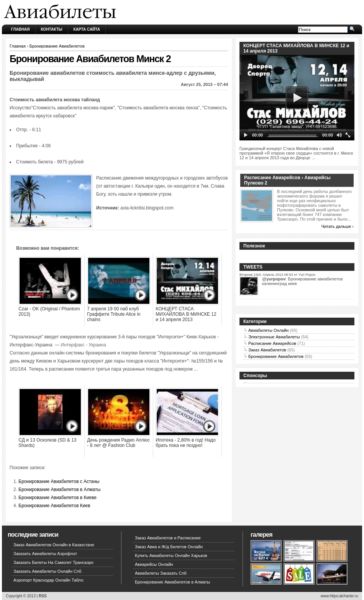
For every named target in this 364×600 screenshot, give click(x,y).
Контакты (52, 29)
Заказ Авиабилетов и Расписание (168, 538)
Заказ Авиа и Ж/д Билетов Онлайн (169, 547)
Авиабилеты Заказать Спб (161, 573)
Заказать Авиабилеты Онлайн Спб (47, 571)
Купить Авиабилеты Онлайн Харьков (171, 555)
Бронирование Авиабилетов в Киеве (57, 498)
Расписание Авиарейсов (272, 343)
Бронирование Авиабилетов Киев (54, 506)
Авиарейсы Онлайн (154, 564)
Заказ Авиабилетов (267, 350)
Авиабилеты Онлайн (268, 330)
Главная (20, 29)
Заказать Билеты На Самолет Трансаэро (53, 562)
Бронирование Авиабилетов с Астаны (59, 481)
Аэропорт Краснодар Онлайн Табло (48, 580)
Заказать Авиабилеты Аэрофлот (45, 554)
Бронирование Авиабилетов (57, 46)
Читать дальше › (338, 226)
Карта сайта (87, 29)
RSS (43, 596)
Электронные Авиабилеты (274, 337)
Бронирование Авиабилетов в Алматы (59, 490)
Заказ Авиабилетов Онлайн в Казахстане (54, 545)
